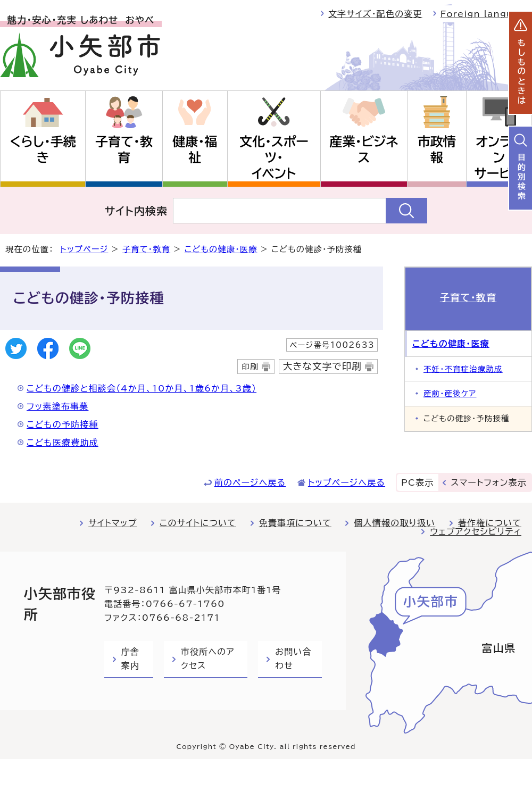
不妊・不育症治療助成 (463, 369)
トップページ (84, 249)
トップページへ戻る (347, 482)
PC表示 (417, 482)
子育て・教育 (124, 149)
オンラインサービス (499, 157)
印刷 (250, 367)
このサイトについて (198, 523)
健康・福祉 (195, 149)
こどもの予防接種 (63, 424)
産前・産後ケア (450, 393)
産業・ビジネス (364, 149)
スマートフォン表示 (489, 482)
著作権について (490, 523)
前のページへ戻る (250, 482)
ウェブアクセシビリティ (476, 531)
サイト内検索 (136, 211)
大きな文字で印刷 (322, 366)
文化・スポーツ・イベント (274, 157)
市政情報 (437, 149)
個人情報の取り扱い (394, 523)
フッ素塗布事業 (57, 406)
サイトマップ (113, 523)
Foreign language (486, 14)
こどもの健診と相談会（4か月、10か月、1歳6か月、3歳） (142, 388)
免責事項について (295, 523)
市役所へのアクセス (208, 659)
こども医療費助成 (63, 443)
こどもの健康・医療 (221, 249)
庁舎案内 (130, 659)
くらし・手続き (43, 149)
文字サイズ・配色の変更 (375, 14)
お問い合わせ (293, 659)
